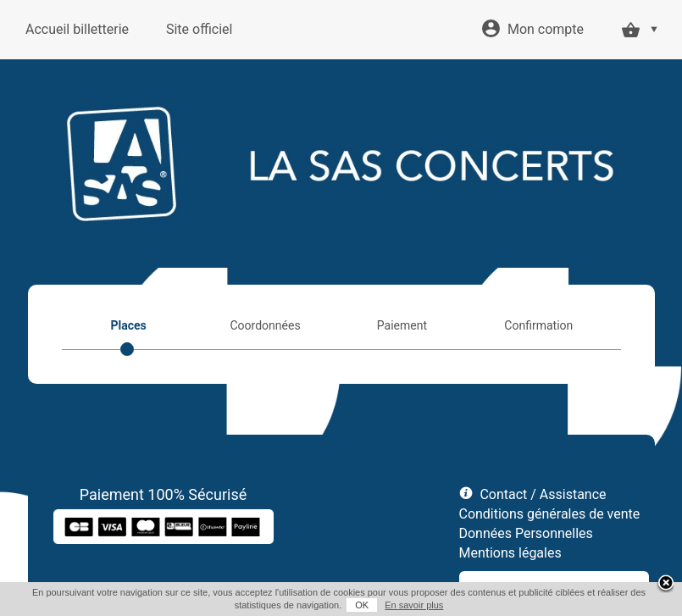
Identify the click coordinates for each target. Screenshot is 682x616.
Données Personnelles (526, 533)
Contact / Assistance (543, 494)
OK (362, 605)
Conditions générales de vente (550, 514)
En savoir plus (414, 605)
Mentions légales (510, 553)
